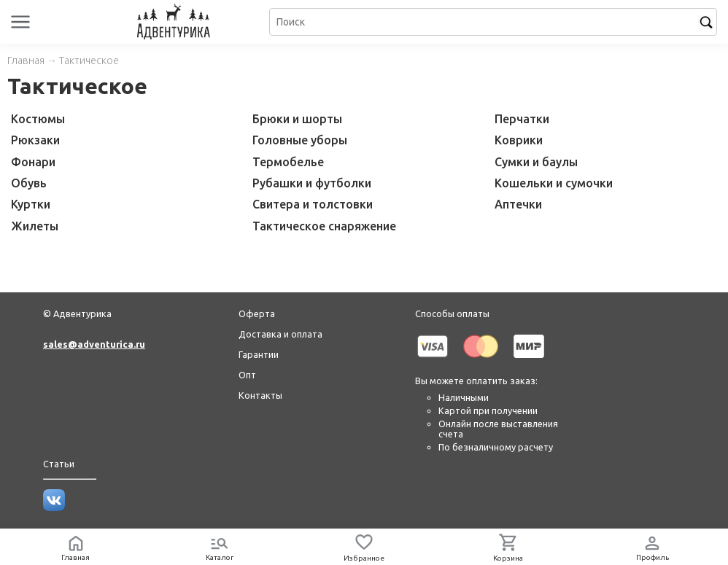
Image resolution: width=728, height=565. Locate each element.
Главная (26, 61)
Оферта (257, 313)
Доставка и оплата (280, 334)
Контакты (260, 395)
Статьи (59, 464)
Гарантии (259, 354)
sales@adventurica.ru (94, 344)
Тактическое (89, 61)
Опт (247, 375)
